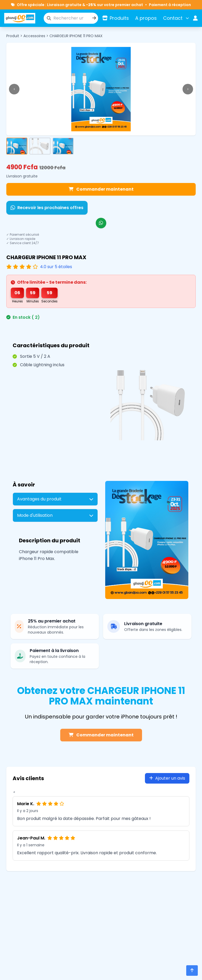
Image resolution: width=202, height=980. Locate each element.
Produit (13, 36)
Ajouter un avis (167, 778)
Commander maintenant (101, 189)
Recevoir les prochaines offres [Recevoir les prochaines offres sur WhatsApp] (47, 208)
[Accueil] (20, 18)
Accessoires (34, 36)
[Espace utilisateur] (195, 18)
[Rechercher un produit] (71, 18)
